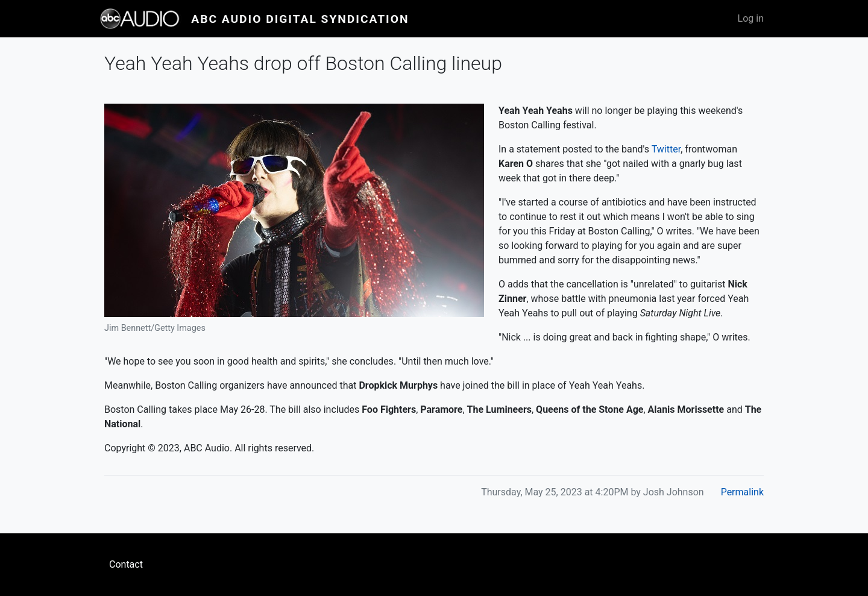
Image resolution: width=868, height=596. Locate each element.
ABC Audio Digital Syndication (300, 19)
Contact (126, 564)
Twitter (666, 149)
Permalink (742, 492)
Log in (751, 18)
